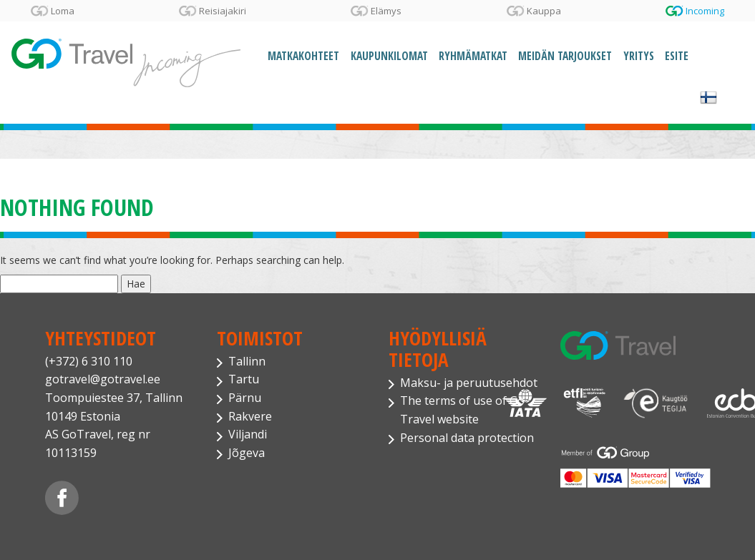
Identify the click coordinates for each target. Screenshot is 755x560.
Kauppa (544, 11)
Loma (63, 11)
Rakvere (250, 416)
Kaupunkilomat (389, 56)
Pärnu (245, 398)
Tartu (244, 379)
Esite (677, 56)
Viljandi (248, 434)
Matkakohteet (303, 56)
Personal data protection (467, 438)
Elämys (386, 11)
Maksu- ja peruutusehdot (469, 383)
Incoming (705, 11)
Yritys (639, 56)
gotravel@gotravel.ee (103, 379)
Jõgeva (247, 453)
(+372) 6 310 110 (89, 361)
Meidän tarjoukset (565, 56)
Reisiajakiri (223, 11)
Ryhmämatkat (473, 56)
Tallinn (247, 361)
